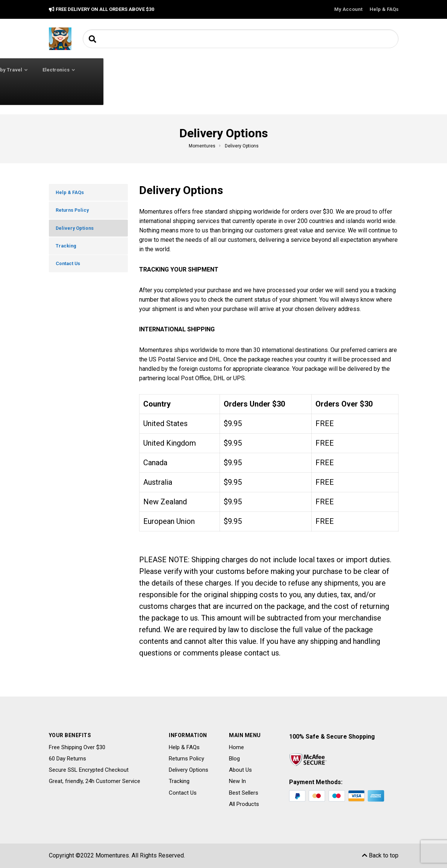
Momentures (112, 855)
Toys (110, 93)
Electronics (351, 70)
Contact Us (70, 272)
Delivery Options (77, 233)
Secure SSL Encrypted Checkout (89, 770)
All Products (244, 804)
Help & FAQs (384, 9)
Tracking (68, 252)
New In (237, 781)
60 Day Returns (67, 759)
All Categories (87, 69)
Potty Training (73, 93)
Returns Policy (75, 213)
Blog (234, 759)
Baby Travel (303, 70)
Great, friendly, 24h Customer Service (95, 781)
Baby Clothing (156, 70)
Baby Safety (254, 70)
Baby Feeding (209, 70)
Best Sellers (244, 793)
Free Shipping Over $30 (77, 747)
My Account (348, 9)
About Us (240, 770)
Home (236, 747)
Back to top (380, 855)
